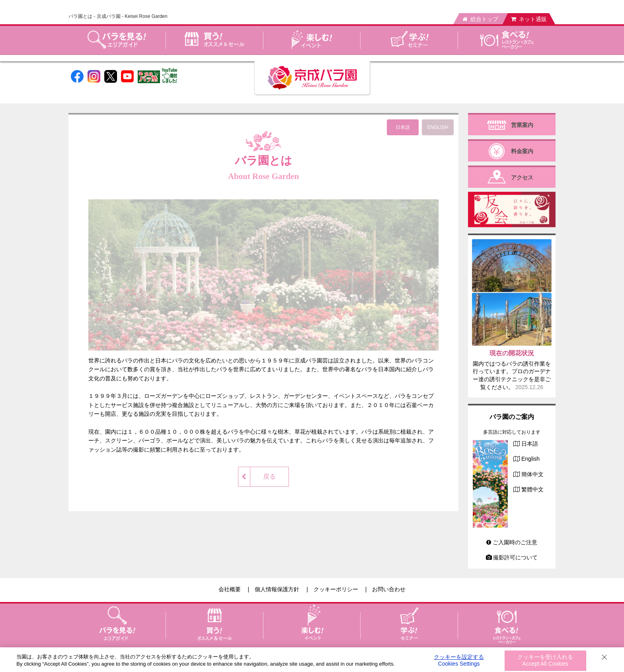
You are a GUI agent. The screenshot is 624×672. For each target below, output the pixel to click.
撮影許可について (512, 557)
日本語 (530, 444)
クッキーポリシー (336, 589)
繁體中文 (532, 489)
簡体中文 (532, 474)
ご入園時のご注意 (512, 542)
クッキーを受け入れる (545, 660)
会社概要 (230, 589)
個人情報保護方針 (277, 589)
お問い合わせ (389, 589)
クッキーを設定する (459, 660)
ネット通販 (529, 19)
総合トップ (480, 19)
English (530, 459)
